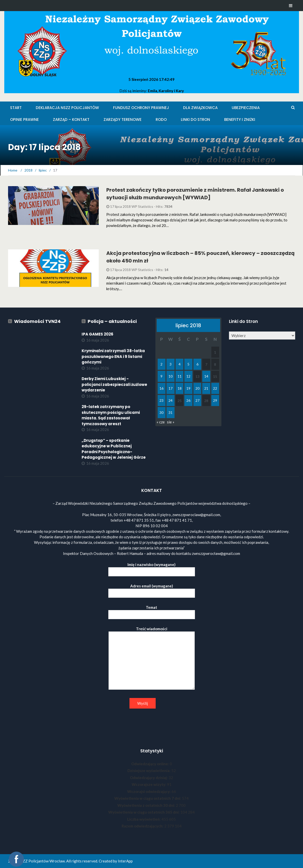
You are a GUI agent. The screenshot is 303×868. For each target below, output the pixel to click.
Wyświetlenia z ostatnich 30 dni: (147, 805)
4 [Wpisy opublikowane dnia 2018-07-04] (180, 364)
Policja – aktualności (112, 321)
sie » (171, 422)
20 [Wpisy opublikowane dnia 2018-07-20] (197, 388)
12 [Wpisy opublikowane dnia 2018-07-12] (188, 376)
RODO (161, 120)
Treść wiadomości (152, 658)
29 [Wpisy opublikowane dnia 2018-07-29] (215, 400)
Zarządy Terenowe (123, 120)
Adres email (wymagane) (152, 590)
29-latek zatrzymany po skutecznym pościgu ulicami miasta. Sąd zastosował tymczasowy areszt (111, 415)
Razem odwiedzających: (143, 826)
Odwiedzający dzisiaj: (149, 778)
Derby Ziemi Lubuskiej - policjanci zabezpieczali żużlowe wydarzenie (114, 384)
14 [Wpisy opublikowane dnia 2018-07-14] (206, 376)
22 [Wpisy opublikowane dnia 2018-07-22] (215, 388)
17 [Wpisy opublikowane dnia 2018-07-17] (171, 388)
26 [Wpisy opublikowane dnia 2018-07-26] (188, 400)
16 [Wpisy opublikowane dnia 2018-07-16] (161, 388)
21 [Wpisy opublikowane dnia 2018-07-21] (206, 388)
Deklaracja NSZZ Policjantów (67, 108)
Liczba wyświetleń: (144, 819)
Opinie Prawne (24, 120)
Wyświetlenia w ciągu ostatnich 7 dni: (148, 798)
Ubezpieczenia (246, 108)
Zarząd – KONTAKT (71, 120)
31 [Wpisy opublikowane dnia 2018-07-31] (171, 412)
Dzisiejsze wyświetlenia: (149, 771)
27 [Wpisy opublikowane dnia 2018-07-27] (197, 400)
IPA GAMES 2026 (97, 334)
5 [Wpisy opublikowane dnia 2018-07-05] (188, 364)
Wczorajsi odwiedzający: (149, 791)
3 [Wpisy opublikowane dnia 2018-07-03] (171, 364)
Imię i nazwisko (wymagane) (152, 568)
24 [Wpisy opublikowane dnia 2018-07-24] (171, 400)
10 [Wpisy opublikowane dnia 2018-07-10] (171, 376)
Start (16, 108)
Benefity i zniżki (240, 120)
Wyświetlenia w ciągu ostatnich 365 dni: (144, 812)
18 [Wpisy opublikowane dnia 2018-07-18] (180, 388)
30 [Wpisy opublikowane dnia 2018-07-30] (161, 412)
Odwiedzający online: (150, 764)
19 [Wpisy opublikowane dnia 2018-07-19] (188, 388)
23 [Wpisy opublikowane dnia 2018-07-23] (161, 400)
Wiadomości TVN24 (37, 321)
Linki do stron (195, 120)
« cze (161, 422)
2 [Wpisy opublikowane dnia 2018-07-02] (161, 364)
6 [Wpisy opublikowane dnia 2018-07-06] (197, 364)
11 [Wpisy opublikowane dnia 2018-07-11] (180, 376)
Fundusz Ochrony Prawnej (141, 108)
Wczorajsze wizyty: (149, 784)
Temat (152, 611)
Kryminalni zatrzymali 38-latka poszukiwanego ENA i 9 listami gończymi (113, 356)
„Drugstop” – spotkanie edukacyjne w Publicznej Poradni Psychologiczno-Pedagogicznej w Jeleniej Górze (114, 449)
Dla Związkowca (200, 108)
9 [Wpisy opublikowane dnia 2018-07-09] (161, 376)
